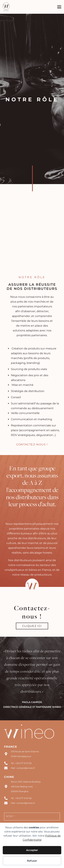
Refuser (32, 861)
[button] (59, 7)
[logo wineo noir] (6, 7)
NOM (10, 816)
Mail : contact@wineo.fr (23, 768)
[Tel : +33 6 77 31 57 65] (8, 763)
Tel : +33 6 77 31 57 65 (21, 763)
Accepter (32, 850)
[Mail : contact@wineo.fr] (8, 768)
